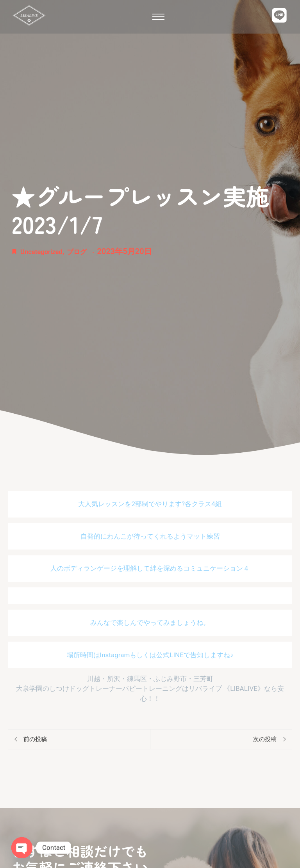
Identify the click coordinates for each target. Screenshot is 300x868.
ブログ (87, 251)
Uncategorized (47, 251)
